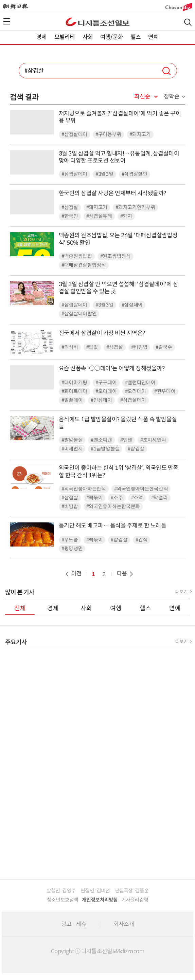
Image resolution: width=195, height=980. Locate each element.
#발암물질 (72, 440)
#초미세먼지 (153, 440)
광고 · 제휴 (74, 924)
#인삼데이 (101, 400)
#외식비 (70, 347)
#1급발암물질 (105, 449)
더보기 (181, 592)
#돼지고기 (140, 135)
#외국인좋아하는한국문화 (113, 507)
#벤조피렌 (101, 440)
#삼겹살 (70, 208)
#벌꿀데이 (72, 400)
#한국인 (70, 216)
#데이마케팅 (74, 383)
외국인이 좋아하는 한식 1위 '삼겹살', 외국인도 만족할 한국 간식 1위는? (119, 471)
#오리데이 (136, 392)
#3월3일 (104, 174)
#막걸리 (159, 498)
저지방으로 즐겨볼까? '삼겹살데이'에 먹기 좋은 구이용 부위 (120, 117)
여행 (116, 608)
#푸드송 (70, 540)
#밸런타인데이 (140, 383)
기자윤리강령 (135, 900)
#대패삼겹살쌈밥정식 (84, 265)
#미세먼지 (72, 449)
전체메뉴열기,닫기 (7, 21)
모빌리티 (65, 37)
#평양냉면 (72, 549)
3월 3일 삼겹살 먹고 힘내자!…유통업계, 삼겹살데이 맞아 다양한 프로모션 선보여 (119, 157)
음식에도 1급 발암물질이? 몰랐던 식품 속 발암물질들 (118, 423)
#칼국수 (164, 347)
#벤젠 (126, 440)
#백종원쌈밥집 (77, 256)
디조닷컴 (97, 22)
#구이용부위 (108, 135)
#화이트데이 (74, 392)
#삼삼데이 (132, 305)
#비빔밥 (139, 347)
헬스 (136, 37)
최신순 (142, 97)
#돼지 (126, 216)
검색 (188, 22)
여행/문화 (112, 37)
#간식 (141, 540)
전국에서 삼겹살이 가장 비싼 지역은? (102, 333)
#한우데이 (165, 392)
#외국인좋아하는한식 (84, 489)
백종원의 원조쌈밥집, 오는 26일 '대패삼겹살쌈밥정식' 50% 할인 (118, 239)
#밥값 (92, 347)
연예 (153, 37)
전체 (20, 608)
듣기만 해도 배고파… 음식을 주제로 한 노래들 (113, 526)
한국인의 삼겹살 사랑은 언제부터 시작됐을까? (112, 193)
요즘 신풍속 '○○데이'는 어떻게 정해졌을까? (112, 368)
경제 (41, 37)
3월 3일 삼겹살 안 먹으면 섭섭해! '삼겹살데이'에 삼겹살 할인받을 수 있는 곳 (119, 288)
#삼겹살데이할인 (79, 314)
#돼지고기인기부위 (135, 208)
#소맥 (137, 498)
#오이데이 (106, 392)
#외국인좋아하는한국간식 (141, 489)
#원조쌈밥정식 (116, 256)
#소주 (117, 498)
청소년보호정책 (63, 900)
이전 (73, 574)
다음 (126, 574)
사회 (88, 37)
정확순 (172, 97)
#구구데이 (106, 383)
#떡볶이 (95, 498)
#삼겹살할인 (135, 174)
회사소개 (124, 924)
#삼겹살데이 (74, 135)
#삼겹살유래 (99, 216)
